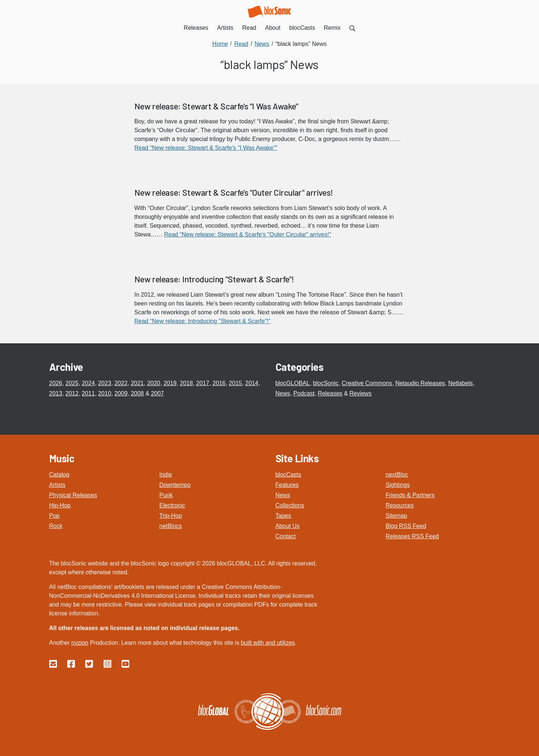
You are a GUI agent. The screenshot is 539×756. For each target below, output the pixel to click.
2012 (72, 393)
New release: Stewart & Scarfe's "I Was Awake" (216, 106)
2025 (72, 383)
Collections (290, 505)
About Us (288, 526)
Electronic (172, 505)
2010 (105, 393)
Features (287, 485)
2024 (88, 383)
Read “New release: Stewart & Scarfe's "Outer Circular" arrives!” (247, 234)
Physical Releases (73, 495)
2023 (105, 383)
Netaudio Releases (420, 383)
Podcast (304, 393)
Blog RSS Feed (406, 526)
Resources (400, 505)
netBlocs (171, 526)
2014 (252, 383)
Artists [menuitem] (225, 28)
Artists (57, 485)
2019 (170, 383)
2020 (154, 383)
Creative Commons (367, 383)
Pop (54, 516)
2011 (88, 393)
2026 (56, 383)
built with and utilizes (268, 643)
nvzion (80, 643)
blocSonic (326, 383)
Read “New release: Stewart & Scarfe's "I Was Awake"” (206, 148)
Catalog (59, 475)
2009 (121, 393)
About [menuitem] (273, 28)
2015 (236, 383)
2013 (56, 393)
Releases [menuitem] (196, 28)
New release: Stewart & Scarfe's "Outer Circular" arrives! (234, 192)
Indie (166, 475)
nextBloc (397, 475)
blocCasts (288, 475)
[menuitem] (352, 28)
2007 (158, 393)
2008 (137, 393)
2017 (203, 383)
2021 (137, 383)
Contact (286, 536)
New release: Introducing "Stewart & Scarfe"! (214, 279)
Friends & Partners (410, 495)
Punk (166, 495)
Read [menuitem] (249, 28)
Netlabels (461, 383)
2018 (186, 383)
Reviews (360, 393)
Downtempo (175, 485)
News (283, 393)
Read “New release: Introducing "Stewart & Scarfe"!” (203, 321)
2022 (121, 383)
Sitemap (397, 516)
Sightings (398, 485)
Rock (56, 526)
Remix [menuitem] (332, 28)
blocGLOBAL (293, 383)
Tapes (283, 516)
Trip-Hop (171, 516)
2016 (219, 383)
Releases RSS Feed (412, 536)
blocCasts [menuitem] (302, 28)
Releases (330, 393)
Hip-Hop (60, 505)
